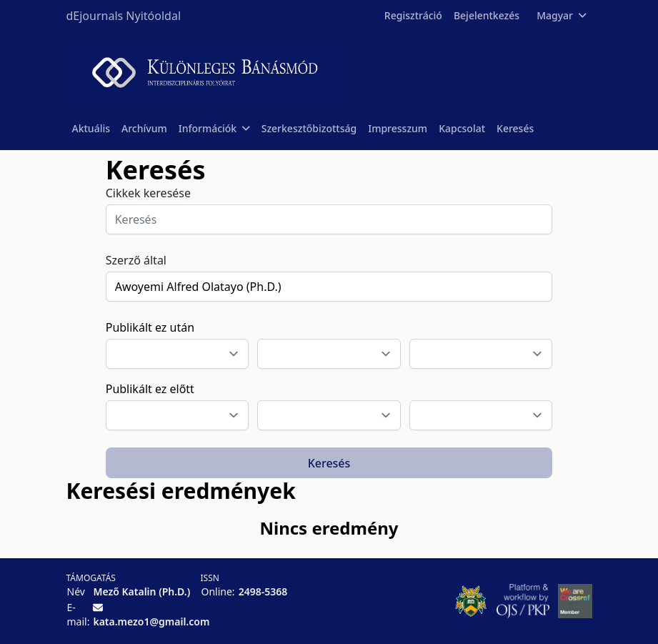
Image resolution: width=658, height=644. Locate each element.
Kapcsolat (462, 128)
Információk (214, 128)
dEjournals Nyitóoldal (124, 16)
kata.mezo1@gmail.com (151, 621)
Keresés (515, 128)
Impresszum (398, 128)
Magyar (561, 15)
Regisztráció (413, 15)
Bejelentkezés (487, 15)
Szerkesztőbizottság (309, 128)
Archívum (144, 128)
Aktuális (91, 128)
